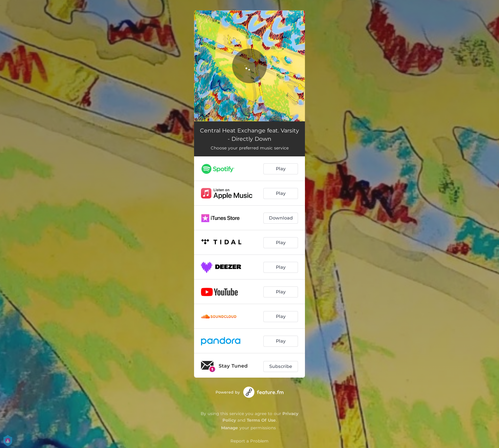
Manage (230, 428)
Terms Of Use (261, 420)
